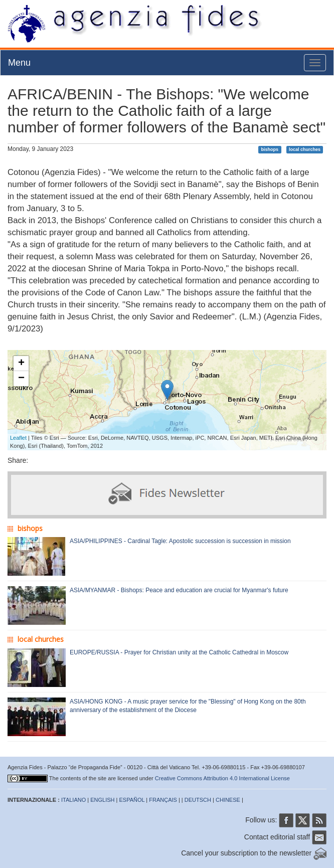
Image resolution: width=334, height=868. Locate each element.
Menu (19, 63)
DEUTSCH (198, 800)
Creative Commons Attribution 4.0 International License (222, 778)
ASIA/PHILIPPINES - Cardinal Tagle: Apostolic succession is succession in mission (180, 541)
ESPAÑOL (132, 800)
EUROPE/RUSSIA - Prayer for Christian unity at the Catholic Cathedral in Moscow (179, 652)
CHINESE (228, 800)
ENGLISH (102, 800)
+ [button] (21, 364)
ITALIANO (73, 800)
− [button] (21, 379)
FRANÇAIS (163, 800)
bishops (270, 149)
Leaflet (18, 438)
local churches (305, 149)
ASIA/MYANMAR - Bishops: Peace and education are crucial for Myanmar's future (179, 590)
